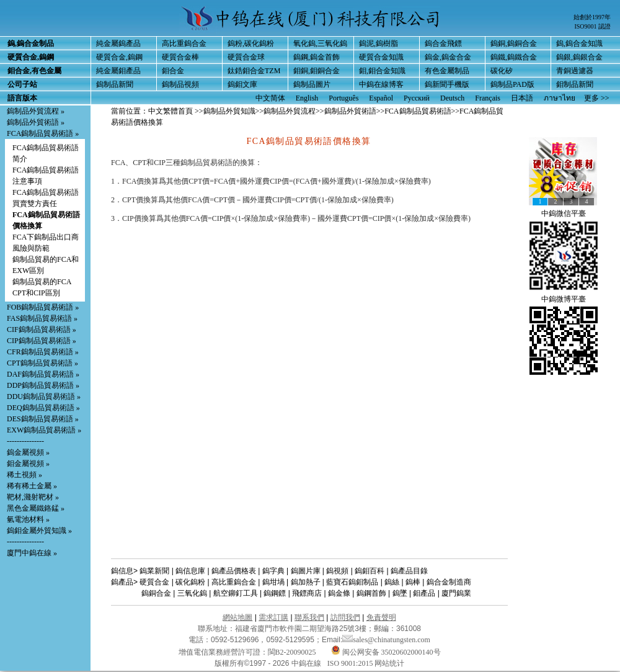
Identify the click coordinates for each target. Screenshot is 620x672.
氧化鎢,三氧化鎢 (320, 43)
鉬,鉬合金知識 (382, 71)
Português (343, 98)
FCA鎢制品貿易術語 (418, 111)
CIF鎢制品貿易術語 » (42, 329)
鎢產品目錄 (409, 571)
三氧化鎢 (192, 593)
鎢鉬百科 (370, 571)
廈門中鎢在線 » (32, 553)
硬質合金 (154, 582)
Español (381, 98)
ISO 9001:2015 (351, 663)
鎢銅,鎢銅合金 (514, 43)
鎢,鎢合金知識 (579, 43)
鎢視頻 (337, 571)
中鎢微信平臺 (564, 213)
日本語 (522, 98)
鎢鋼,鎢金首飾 (317, 57)
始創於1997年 (592, 17)
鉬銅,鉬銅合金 (317, 71)
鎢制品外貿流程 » (36, 111)
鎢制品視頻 (180, 84)
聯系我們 (309, 617)
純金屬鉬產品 (118, 71)
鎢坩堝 (273, 582)
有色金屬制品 (447, 71)
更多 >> (597, 98)
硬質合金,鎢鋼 (119, 57)
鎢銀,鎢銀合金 (579, 57)
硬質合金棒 (180, 57)
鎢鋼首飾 (371, 593)
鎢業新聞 (154, 571)
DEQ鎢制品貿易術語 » (43, 408)
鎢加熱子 (306, 582)
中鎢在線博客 (381, 84)
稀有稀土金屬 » (32, 486)
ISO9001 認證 (592, 26)
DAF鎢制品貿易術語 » (43, 374)
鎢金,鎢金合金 (448, 57)
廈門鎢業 (456, 593)
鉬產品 (424, 593)
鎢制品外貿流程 (290, 111)
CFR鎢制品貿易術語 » (43, 352)
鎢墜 (400, 593)
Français (488, 98)
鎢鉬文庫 (242, 84)
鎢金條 (339, 593)
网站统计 (389, 663)
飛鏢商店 (307, 593)
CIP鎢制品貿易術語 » (42, 341)
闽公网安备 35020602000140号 (386, 652)
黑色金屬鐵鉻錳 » (36, 508)
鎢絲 (392, 582)
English (307, 98)
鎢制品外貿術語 (350, 111)
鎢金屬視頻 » (28, 452)
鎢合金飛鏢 (443, 43)
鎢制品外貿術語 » (36, 122)
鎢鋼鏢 (275, 593)
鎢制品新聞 (115, 84)
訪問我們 (345, 617)
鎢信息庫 (190, 571)
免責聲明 (381, 617)
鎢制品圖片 (312, 84)
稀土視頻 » (24, 475)
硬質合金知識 (381, 57)
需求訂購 (273, 617)
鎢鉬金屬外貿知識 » (39, 531)
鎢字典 (273, 571)
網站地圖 (237, 617)
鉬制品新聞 (575, 84)
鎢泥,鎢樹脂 (379, 43)
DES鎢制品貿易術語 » (43, 419)
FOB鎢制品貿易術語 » (43, 307)
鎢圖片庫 (306, 571)
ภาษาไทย (560, 98)
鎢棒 (413, 582)
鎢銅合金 (156, 593)
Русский (417, 98)
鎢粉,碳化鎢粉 (251, 43)
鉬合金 (173, 71)
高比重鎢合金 (184, 43)
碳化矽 (502, 71)
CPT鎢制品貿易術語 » (42, 363)
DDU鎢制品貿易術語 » (44, 396)
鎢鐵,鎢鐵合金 (514, 57)
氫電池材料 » (28, 519)
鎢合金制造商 (449, 582)
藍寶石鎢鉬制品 (352, 582)
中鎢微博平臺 (564, 299)
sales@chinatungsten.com (386, 640)
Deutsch (452, 98)
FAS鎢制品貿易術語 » (42, 318)
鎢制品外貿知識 (229, 111)
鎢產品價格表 (234, 571)
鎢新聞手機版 (447, 84)
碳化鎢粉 (190, 582)
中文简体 (270, 98)
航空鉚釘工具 (236, 593)
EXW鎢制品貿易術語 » (44, 430)
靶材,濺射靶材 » (33, 497)
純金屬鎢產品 (118, 43)
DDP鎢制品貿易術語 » (43, 385)
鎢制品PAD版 (512, 84)
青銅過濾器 (575, 71)
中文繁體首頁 (170, 111)
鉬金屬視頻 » (28, 464)
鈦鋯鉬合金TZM (254, 71)
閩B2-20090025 (292, 652)
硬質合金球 (246, 57)
